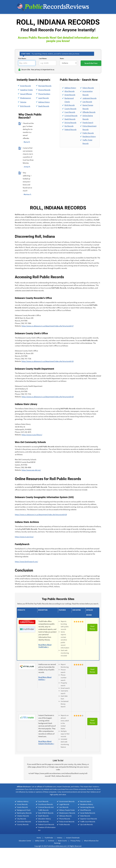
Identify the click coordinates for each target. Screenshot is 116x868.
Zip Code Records (86, 824)
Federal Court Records (46, 824)
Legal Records (43, 98)
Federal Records (70, 129)
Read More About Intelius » (45, 678)
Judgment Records (89, 98)
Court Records (70, 112)
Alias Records (70, 91)
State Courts (62, 841)
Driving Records (70, 123)
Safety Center (40, 841)
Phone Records (65, 819)
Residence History (89, 136)
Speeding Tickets (26, 90)
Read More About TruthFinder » (45, 646)
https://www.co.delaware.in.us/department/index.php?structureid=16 (48, 361)
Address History (44, 102)
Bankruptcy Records (24, 813)
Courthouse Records (45, 804)
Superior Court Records (89, 819)
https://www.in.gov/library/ (32, 435)
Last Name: (43, 58)
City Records (22, 819)
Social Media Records (88, 813)
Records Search (86, 801)
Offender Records (89, 112)
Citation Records (23, 816)
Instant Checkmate (73, 838)
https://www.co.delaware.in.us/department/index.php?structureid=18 (48, 397)
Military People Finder (67, 810)
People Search (88, 123)
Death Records (44, 106)
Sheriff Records (86, 810)
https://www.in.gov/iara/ (24, 537)
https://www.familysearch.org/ (26, 562)
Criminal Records (71, 116)
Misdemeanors (26, 98)
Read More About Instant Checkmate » (46, 742)
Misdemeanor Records (67, 813)
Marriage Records (45, 86)
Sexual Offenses (26, 94)
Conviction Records (24, 822)
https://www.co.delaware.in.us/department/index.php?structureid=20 (41, 515)
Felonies (23, 102)
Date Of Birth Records (46, 813)
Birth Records (25, 106)
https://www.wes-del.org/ (31, 470)
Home (39, 838)
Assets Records (22, 807)
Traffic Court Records (88, 822)
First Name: (22, 58)
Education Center (25, 841)
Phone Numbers (44, 94)
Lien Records (87, 102)
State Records (85, 816)
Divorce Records (44, 90)
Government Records (67, 801)
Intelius (60, 838)
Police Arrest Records (67, 822)
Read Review (92, 627)
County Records (70, 109)
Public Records (88, 133)
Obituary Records (65, 816)
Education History (45, 819)
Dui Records (69, 126)
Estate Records (43, 822)
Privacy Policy (75, 841)
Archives (51, 841)
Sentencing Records (87, 807)
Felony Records (88, 88)
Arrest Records (25, 86)
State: (62, 58)
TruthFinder (49, 838)
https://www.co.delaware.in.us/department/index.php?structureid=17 (48, 326)
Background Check (24, 810)
